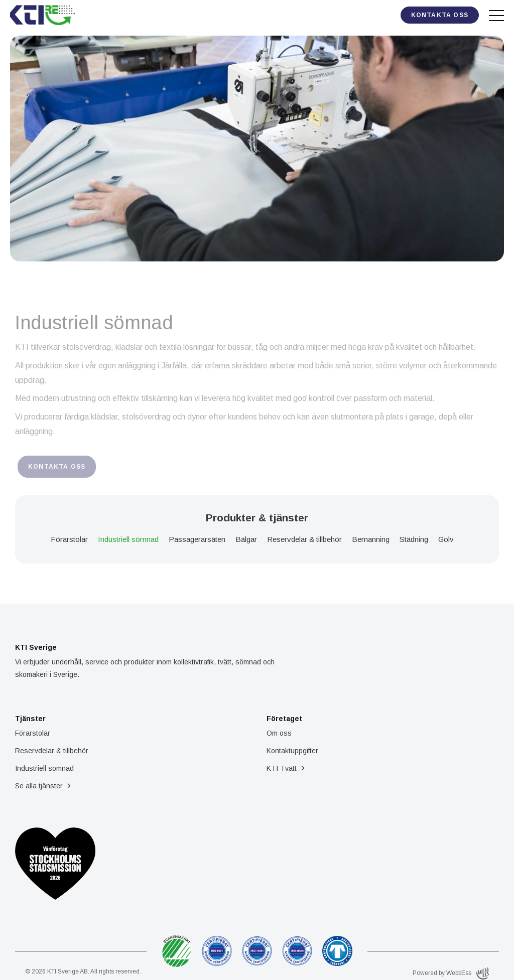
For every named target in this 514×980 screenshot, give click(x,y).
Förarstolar (69, 539)
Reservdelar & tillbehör (304, 539)
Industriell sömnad (128, 539)
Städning (414, 539)
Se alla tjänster (39, 786)
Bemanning (371, 539)
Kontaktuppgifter (292, 751)
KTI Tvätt (282, 768)
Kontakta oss (440, 15)
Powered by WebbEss (451, 973)
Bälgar (246, 539)
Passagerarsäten (197, 539)
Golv (446, 539)
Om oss (279, 733)
